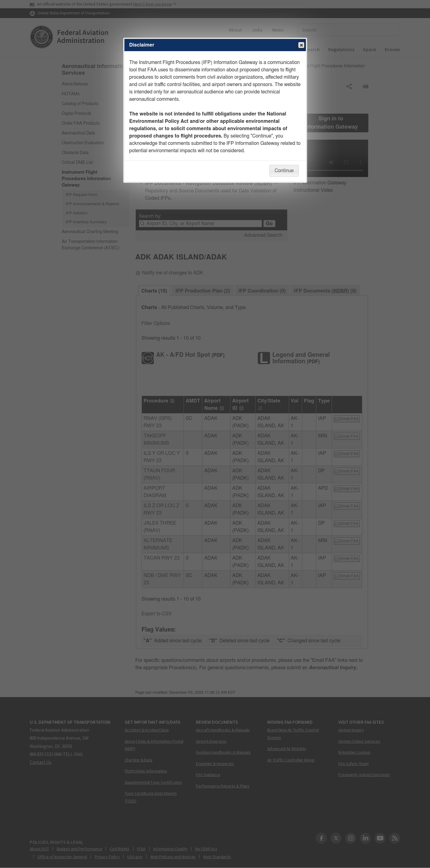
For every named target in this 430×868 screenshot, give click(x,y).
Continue (284, 171)
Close (301, 45)
